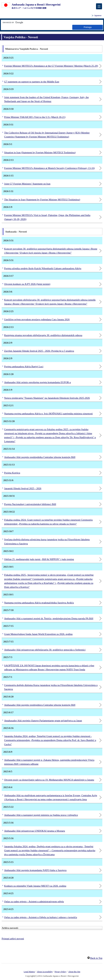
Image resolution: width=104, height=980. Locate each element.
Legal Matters (29, 972)
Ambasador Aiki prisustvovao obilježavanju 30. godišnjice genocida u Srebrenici (45, 650)
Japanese (98, 15)
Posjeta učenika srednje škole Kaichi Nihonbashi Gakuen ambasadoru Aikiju (43, 268)
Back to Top (96, 958)
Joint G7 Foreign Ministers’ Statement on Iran (27, 184)
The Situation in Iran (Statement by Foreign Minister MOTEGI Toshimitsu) (42, 200)
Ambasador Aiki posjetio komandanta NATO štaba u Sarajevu (35, 870)
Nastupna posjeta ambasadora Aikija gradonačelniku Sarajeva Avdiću (39, 603)
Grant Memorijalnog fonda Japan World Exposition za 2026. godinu (38, 634)
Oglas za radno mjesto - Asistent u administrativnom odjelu (34, 902)
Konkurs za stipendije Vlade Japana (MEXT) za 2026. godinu (35, 886)
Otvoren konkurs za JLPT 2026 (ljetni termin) (27, 284)
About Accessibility (45, 972)
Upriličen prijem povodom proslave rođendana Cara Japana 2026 (37, 319)
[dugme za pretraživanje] (88, 27)
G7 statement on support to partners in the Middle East (32, 82)
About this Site (74, 972)
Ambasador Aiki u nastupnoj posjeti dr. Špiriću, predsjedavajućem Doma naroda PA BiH (49, 618)
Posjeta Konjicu (12, 473)
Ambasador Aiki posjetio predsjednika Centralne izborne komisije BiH (40, 457)
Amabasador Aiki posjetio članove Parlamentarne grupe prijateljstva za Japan (43, 721)
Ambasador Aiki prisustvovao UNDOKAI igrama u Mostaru (35, 831)
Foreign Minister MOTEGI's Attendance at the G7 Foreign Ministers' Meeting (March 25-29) (51, 66)
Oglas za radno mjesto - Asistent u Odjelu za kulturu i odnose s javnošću (41, 917)
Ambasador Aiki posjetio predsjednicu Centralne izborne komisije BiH (40, 705)
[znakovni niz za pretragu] (45, 23)
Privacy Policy (61, 972)
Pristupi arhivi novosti (13, 939)
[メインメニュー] (99, 6)
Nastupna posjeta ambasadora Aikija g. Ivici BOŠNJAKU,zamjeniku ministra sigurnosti (48, 414)
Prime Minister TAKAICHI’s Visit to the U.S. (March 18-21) (35, 117)
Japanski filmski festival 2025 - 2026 (23, 488)
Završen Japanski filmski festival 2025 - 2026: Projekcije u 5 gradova (39, 351)
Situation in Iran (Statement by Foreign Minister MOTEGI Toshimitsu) (40, 152)
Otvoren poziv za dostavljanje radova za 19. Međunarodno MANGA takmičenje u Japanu (49, 780)
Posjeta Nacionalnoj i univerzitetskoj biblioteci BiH (30, 504)
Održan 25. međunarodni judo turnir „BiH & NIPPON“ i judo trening (39, 559)
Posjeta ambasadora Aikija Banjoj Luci (24, 367)
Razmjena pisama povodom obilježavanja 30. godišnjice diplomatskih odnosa (43, 335)
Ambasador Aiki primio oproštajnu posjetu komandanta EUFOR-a (37, 382)
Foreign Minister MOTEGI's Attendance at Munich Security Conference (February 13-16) (49, 168)
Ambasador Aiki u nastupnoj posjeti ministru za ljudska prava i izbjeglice (41, 815)
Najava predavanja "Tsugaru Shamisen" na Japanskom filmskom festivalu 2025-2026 (47, 398)
